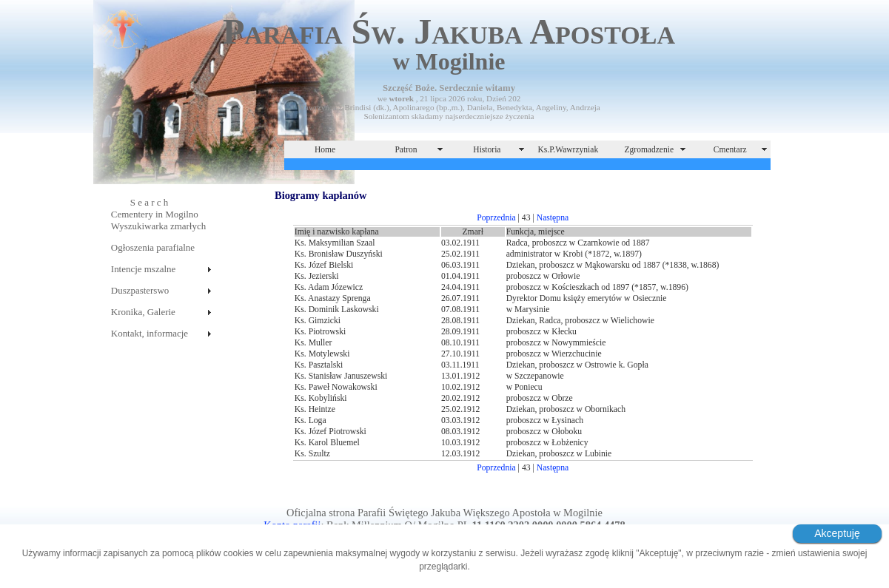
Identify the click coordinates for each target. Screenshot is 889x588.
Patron (406, 149)
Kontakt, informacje (150, 333)
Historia (487, 149)
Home (325, 149)
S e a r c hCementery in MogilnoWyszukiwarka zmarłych (158, 214)
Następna (553, 218)
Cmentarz (730, 149)
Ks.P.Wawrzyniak (568, 149)
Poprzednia (496, 218)
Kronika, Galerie (143, 312)
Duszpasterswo (140, 290)
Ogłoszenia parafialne (153, 247)
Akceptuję (837, 533)
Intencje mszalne (143, 269)
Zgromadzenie (650, 149)
